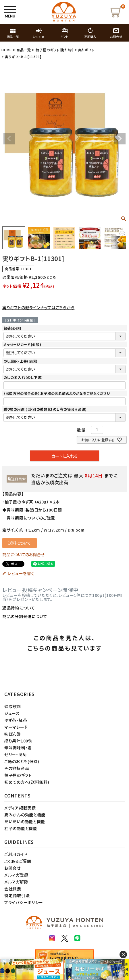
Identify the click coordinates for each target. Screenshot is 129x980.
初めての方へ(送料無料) (27, 782)
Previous (9, 139)
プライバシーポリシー (24, 902)
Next (120, 139)
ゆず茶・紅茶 (16, 720)
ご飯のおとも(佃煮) (22, 761)
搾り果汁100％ (18, 741)
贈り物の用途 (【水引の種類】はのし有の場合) (45, 409)
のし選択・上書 (21, 361)
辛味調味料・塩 (18, 748)
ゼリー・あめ (16, 754)
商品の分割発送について (25, 616)
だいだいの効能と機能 (25, 822)
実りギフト (86, 50)
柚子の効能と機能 (21, 828)
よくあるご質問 (18, 861)
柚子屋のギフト (18, 775)
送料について (20, 543)
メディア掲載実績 (20, 808)
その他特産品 (17, 768)
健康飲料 (13, 706)
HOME (7, 50)
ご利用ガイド (16, 854)
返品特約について (19, 608)
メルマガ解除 (16, 882)
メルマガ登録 (16, 875)
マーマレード (16, 727)
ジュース (12, 713)
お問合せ (12, 868)
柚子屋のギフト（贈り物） (55, 50)
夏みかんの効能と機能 (25, 815)
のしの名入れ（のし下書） (23, 377)
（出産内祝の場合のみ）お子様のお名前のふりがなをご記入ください (57, 393)
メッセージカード (22, 344)
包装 (12, 328)
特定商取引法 (17, 895)
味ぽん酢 (13, 734)
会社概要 (13, 889)
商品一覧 (24, 50)
